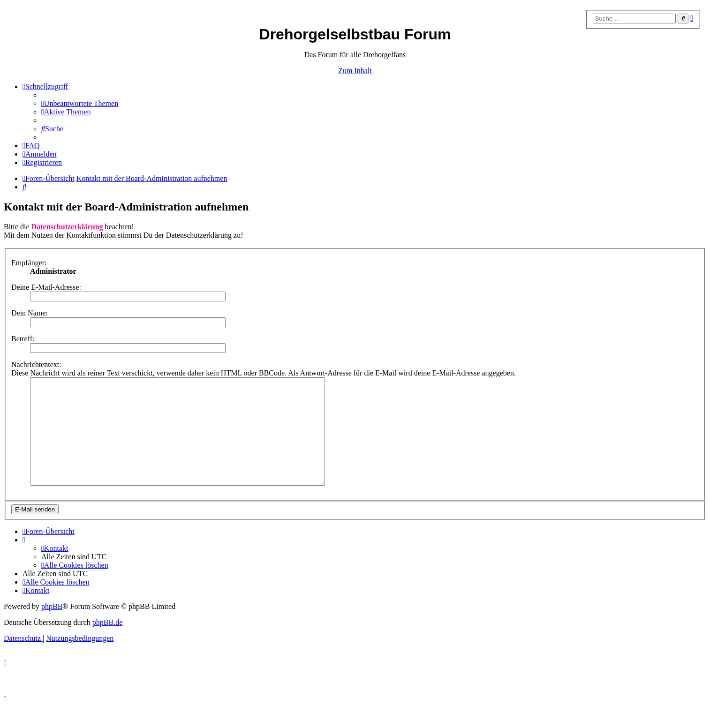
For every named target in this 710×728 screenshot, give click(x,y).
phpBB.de (107, 643)
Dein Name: (30, 313)
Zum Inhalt (355, 71)
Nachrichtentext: (36, 364)
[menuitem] (80, 103)
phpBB (52, 627)
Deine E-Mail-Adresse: (46, 287)
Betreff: (23, 339)
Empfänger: (29, 263)
